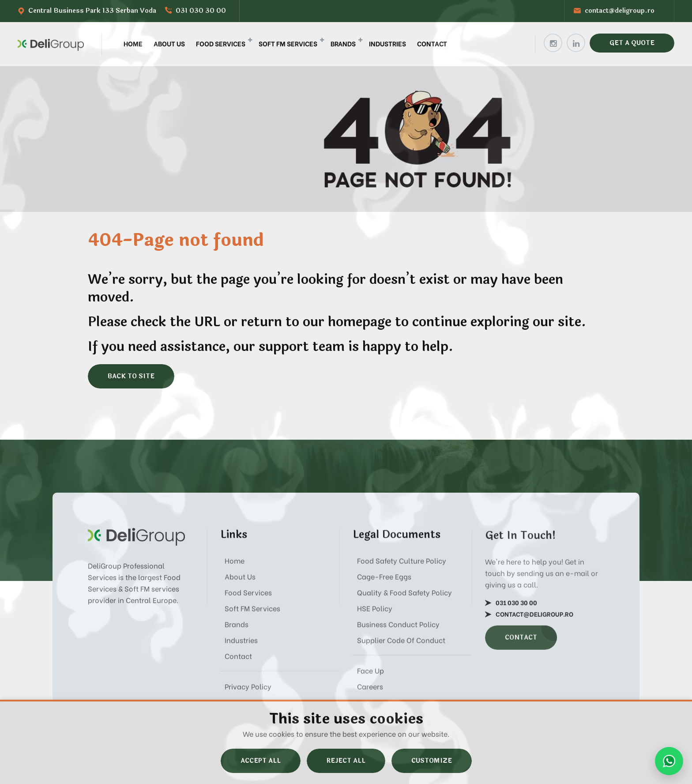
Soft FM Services (288, 43)
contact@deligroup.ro (620, 11)
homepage (360, 322)
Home (133, 43)
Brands (343, 43)
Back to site (131, 376)
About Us (169, 43)
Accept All (261, 761)
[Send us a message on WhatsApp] (669, 761)
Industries (387, 43)
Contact (432, 43)
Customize (432, 761)
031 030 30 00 (201, 11)
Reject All (346, 761)
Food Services (221, 43)
